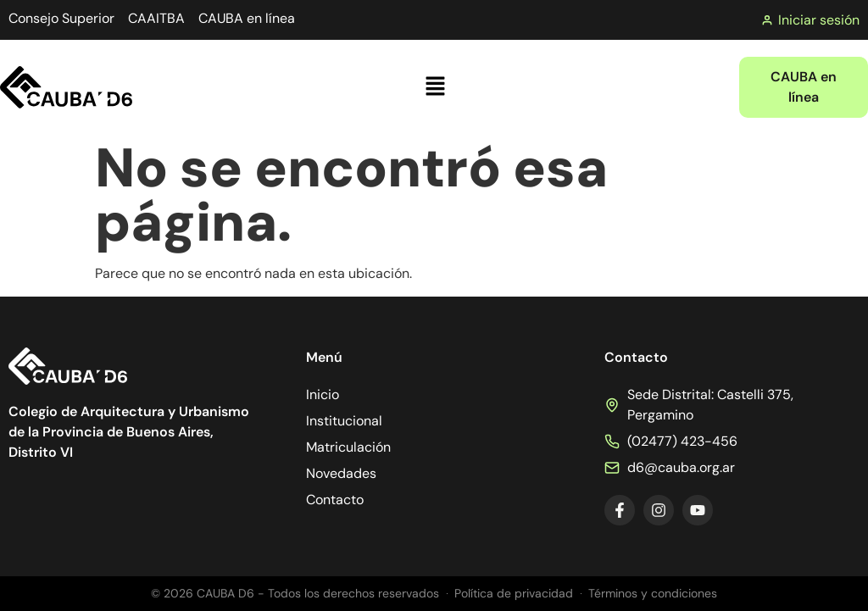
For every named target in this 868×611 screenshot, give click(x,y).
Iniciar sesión (810, 20)
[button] (436, 87)
